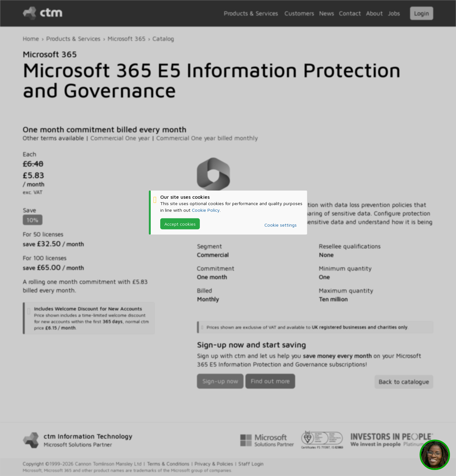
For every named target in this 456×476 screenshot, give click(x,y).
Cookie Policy (206, 210)
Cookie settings (281, 225)
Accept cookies (180, 224)
